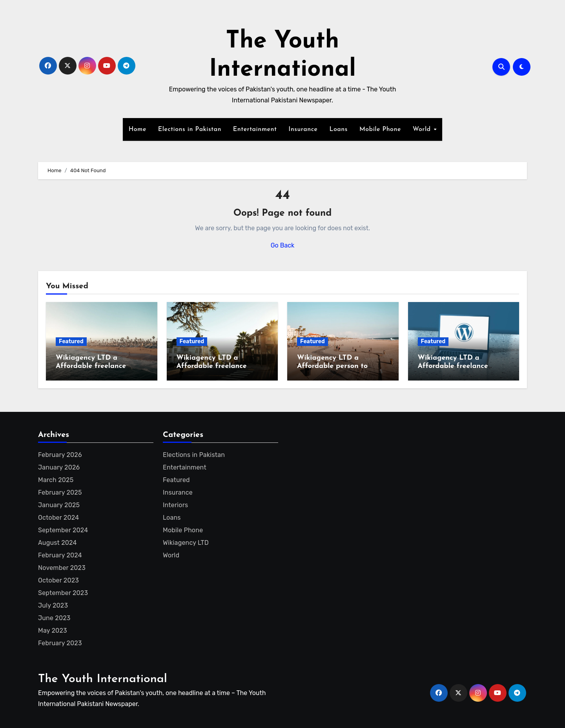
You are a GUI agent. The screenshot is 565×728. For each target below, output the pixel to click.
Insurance (303, 129)
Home (138, 129)
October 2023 (58, 580)
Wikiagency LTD (186, 543)
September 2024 (63, 530)
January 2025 (59, 505)
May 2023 (53, 631)
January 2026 (59, 467)
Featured (71, 341)
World (423, 129)
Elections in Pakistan (190, 129)
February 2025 (60, 492)
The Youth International (103, 679)
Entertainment (255, 129)
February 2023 (60, 643)
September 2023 (63, 593)
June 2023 (54, 618)
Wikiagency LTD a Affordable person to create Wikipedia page (335, 366)
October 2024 (58, 518)
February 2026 (60, 455)
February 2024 (60, 555)
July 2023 (53, 605)
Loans (338, 129)
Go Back (283, 245)
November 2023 (62, 568)
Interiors (175, 505)
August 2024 (57, 543)
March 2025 (56, 480)
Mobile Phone (380, 129)
